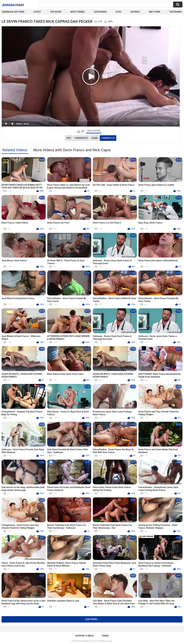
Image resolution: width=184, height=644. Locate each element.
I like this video (79, 132)
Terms (105, 636)
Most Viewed (78, 12)
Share (94, 138)
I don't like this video (83, 132)
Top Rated (56, 12)
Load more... (92, 619)
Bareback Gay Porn (13, 12)
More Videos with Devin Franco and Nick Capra (72, 150)
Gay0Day (135, 12)
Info (69, 138)
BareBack (13, 5)
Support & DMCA (84, 636)
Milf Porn (154, 12)
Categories (100, 12)
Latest (37, 12)
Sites (118, 12)
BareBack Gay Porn (89, 641)
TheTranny (176, 12)
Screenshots (81, 138)
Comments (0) (108, 138)
